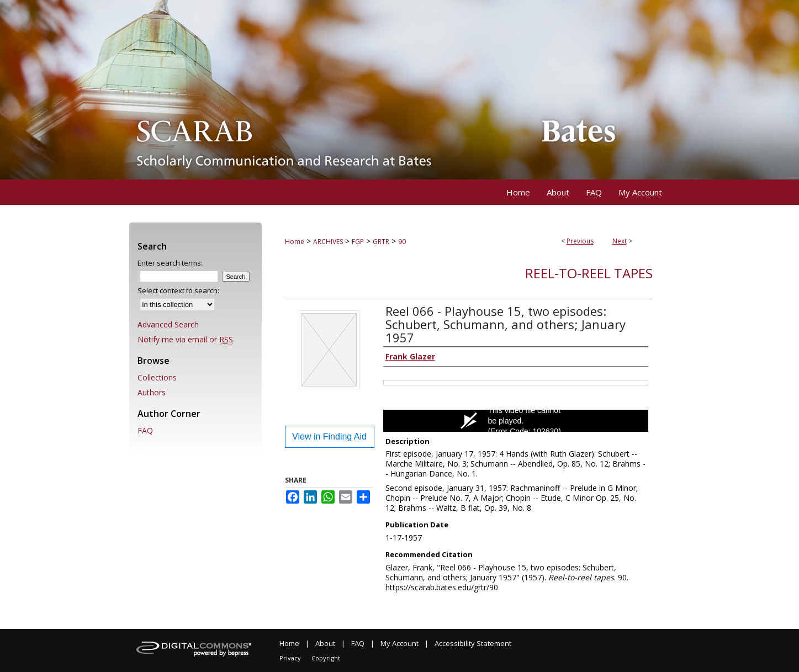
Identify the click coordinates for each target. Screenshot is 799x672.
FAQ (145, 430)
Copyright (326, 658)
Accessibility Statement (473, 643)
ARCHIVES (328, 242)
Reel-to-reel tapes (589, 273)
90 (402, 242)
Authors (152, 392)
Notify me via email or (185, 339)
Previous (580, 241)
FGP (358, 242)
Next (620, 241)
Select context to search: (178, 290)
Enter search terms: (170, 263)
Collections (157, 377)
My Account (399, 643)
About (325, 643)
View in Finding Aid (329, 436)
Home (295, 242)
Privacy (290, 658)
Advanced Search (168, 324)
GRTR (381, 242)
